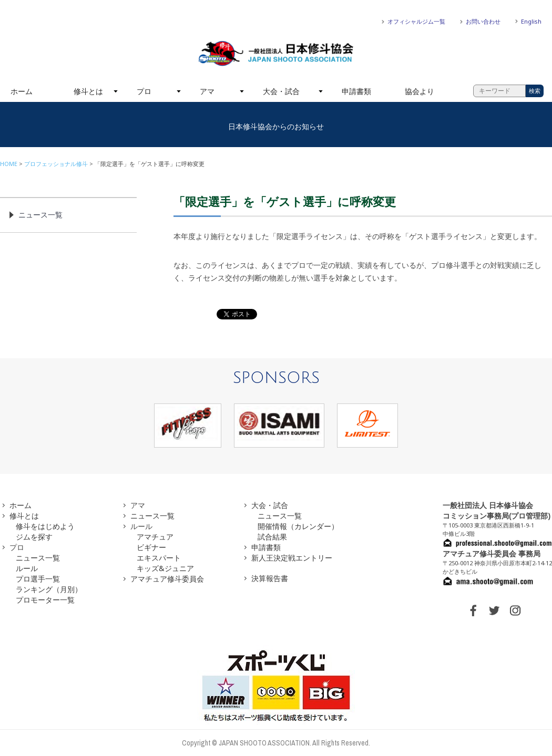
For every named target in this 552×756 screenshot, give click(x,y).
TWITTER (494, 610)
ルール (27, 568)
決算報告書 (270, 578)
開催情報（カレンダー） (298, 526)
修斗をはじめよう (45, 526)
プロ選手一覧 (38, 579)
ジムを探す (34, 537)
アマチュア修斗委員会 (167, 579)
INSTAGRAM (515, 610)
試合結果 (272, 537)
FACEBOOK (473, 610)
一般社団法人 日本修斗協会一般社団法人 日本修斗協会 (276, 54)
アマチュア (155, 537)
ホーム (22, 91)
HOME (9, 164)
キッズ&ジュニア (165, 568)
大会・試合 (281, 91)
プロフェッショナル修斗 (56, 164)
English (531, 21)
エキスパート (159, 558)
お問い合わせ (483, 21)
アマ (207, 91)
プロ (144, 91)
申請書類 (356, 91)
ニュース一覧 (40, 215)
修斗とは (88, 91)
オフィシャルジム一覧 (416, 21)
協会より (420, 91)
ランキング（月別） (49, 589)
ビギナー (151, 547)
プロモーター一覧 (45, 600)
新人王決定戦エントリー (292, 558)
